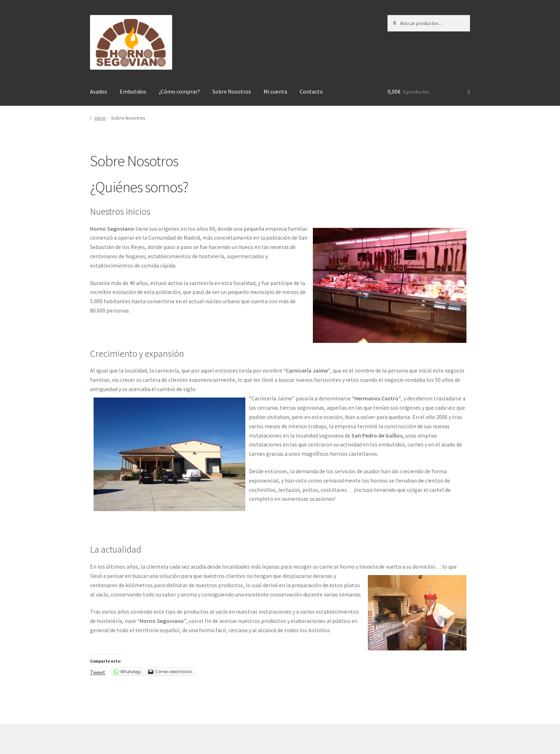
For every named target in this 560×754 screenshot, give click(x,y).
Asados (99, 91)
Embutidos (133, 91)
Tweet (98, 671)
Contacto (311, 91)
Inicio (100, 118)
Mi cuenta (275, 91)
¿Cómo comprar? (179, 91)
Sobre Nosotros (232, 91)
